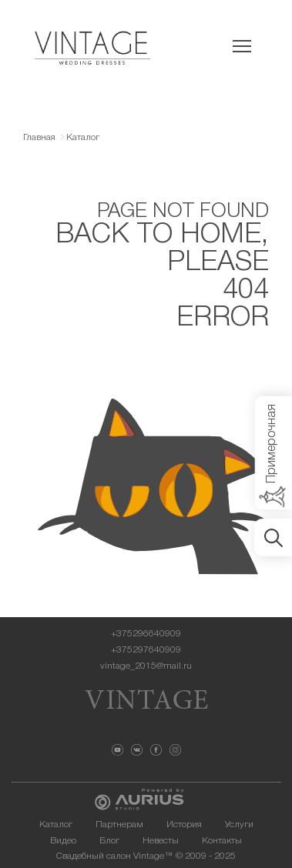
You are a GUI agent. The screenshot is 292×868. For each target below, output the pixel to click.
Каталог (56, 825)
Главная (39, 137)
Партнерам (119, 825)
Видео (63, 841)
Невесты (161, 841)
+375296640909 (146, 634)
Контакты (222, 841)
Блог (109, 841)
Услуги (239, 825)
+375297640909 (146, 650)
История (184, 825)
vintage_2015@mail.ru (146, 666)
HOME (221, 235)
